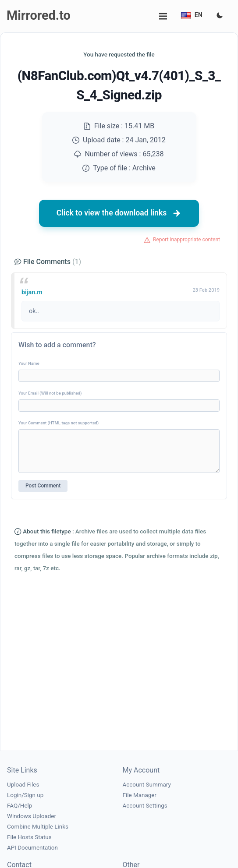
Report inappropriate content (186, 240)
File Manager (140, 795)
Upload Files (23, 785)
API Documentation (32, 848)
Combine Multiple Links (38, 827)
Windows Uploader (32, 816)
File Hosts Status (29, 837)
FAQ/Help (20, 806)
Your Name (29, 363)
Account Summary (147, 785)
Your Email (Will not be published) (50, 393)
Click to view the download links (119, 213)
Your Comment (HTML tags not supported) (59, 423)
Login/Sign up (25, 795)
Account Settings (145, 806)
